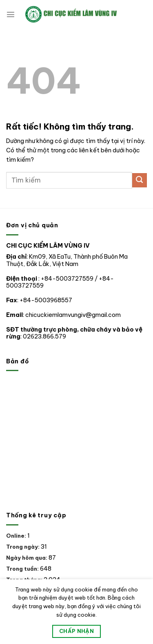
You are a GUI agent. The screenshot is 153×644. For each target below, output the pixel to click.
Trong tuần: (23, 569)
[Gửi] (140, 180)
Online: (17, 536)
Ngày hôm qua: (27, 558)
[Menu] (11, 14)
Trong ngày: (23, 547)
